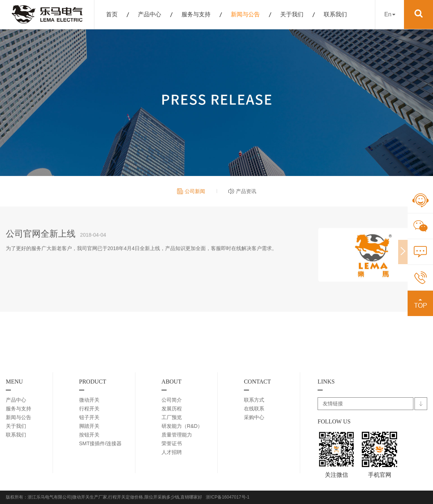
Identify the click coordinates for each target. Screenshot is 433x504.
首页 (112, 14)
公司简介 (172, 400)
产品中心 (150, 14)
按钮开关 (89, 435)
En (390, 14)
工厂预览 (172, 417)
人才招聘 (172, 452)
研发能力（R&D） (182, 426)
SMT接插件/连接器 (100, 443)
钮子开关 (89, 417)
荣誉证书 (172, 443)
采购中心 (254, 417)
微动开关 (89, 400)
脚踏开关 (89, 426)
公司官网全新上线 (41, 238)
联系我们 (335, 14)
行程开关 (89, 409)
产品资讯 (246, 191)
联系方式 (254, 400)
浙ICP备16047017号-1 (228, 497)
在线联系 (254, 409)
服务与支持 (196, 14)
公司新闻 (195, 191)
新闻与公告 (245, 14)
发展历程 (172, 409)
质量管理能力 (177, 435)
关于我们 (292, 14)
